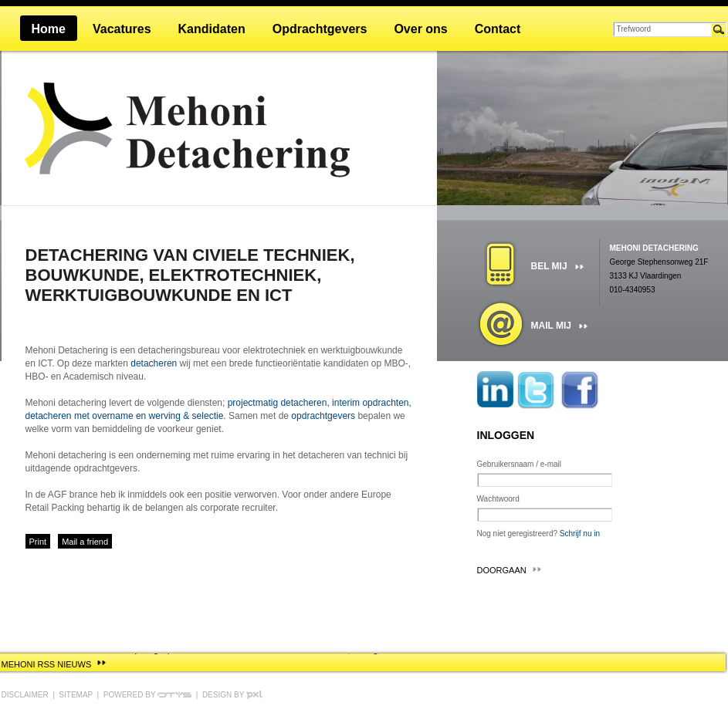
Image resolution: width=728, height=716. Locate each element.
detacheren (154, 363)
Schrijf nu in (580, 534)
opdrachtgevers (323, 416)
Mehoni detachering (654, 248)
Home (49, 29)
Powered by (147, 695)
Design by (232, 695)
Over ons (420, 29)
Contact (498, 29)
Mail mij (551, 326)
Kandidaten (212, 29)
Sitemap (76, 695)
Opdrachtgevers (320, 29)
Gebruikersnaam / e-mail (519, 464)
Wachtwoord (498, 499)
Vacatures (122, 29)
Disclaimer (25, 695)
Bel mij (549, 266)
